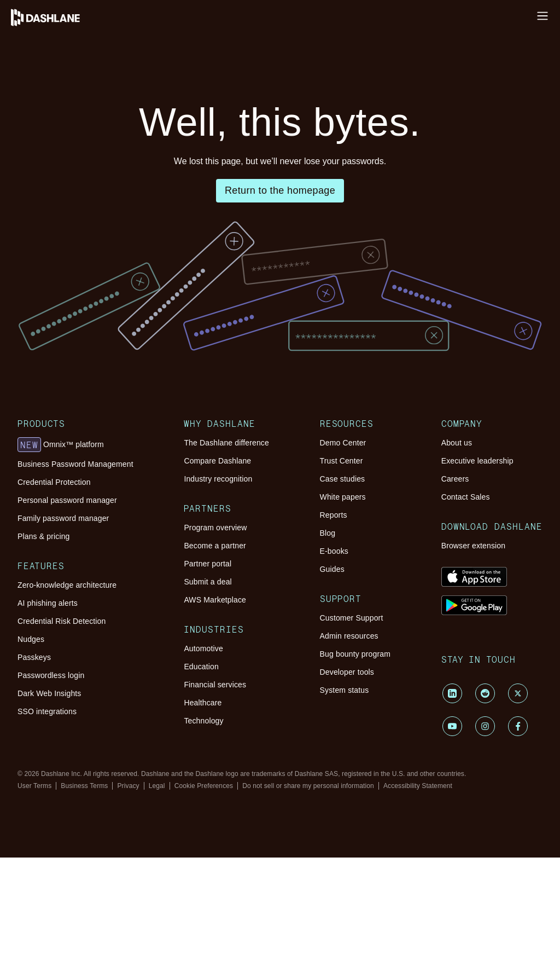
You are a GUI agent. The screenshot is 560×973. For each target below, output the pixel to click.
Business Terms (84, 901)
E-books (334, 611)
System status (345, 779)
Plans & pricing (43, 596)
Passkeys (34, 746)
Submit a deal (208, 671)
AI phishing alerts (48, 692)
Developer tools (347, 761)
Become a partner (215, 635)
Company (462, 475)
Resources (347, 475)
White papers (343, 557)
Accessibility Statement (418, 901)
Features (41, 647)
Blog (328, 593)
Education (201, 785)
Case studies (343, 538)
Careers (455, 538)
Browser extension (474, 635)
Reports (334, 575)
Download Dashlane (492, 607)
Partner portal (208, 653)
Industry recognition (218, 538)
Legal (157, 901)
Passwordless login (51, 764)
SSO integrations (47, 801)
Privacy (128, 901)
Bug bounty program (355, 743)
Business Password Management (75, 524)
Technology (203, 839)
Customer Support (352, 707)
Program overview (215, 617)
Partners (208, 589)
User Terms (34, 901)
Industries (214, 739)
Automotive (203, 767)
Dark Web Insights (49, 783)
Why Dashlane (220, 475)
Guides (332, 629)
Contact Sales (466, 557)
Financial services (215, 803)
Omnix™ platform (61, 505)
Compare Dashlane (217, 520)
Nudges (31, 728)
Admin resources (349, 725)
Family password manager (63, 578)
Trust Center (342, 520)
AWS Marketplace (215, 689)
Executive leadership (477, 520)
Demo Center (343, 502)
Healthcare (203, 821)
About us (457, 502)
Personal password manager (67, 560)
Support (341, 679)
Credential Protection (54, 542)
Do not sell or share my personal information (308, 901)
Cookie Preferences (204, 901)
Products (41, 475)
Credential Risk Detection (62, 710)
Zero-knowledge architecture (67, 674)
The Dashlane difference (226, 502)
